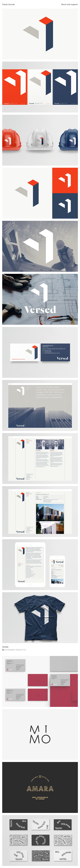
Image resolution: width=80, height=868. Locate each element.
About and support (69, 4)
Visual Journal (8, 4)
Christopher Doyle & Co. (15, 650)
